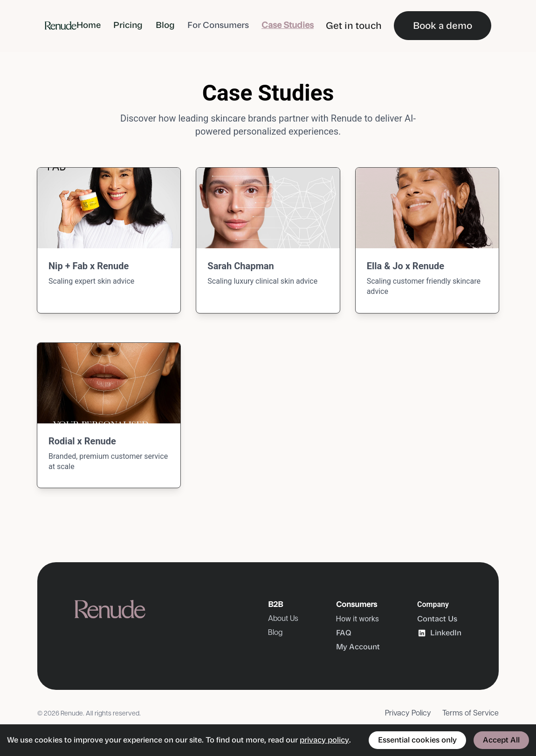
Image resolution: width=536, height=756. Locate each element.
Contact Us (437, 619)
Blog (165, 25)
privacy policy (324, 740)
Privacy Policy (408, 713)
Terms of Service (471, 713)
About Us (283, 619)
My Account (358, 647)
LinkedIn (439, 633)
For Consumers (218, 25)
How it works (358, 619)
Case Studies (288, 25)
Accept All (501, 740)
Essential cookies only (417, 740)
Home (89, 25)
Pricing (128, 25)
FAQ (344, 633)
